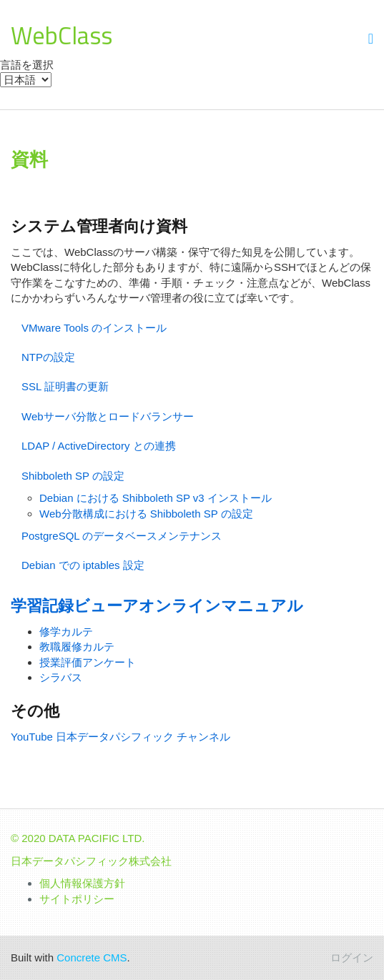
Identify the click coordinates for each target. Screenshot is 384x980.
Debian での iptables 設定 (83, 565)
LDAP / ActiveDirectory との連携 (99, 446)
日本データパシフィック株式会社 (91, 861)
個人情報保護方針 (82, 883)
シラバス (61, 677)
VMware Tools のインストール (94, 328)
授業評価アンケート (88, 662)
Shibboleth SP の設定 (73, 476)
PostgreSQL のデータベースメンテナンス (122, 536)
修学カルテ (66, 632)
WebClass (61, 35)
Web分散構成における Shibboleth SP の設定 (146, 514)
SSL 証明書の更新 (65, 386)
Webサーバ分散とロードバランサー (108, 416)
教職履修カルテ (77, 647)
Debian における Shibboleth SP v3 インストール (156, 498)
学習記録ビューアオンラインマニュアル (157, 606)
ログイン (352, 957)
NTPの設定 (48, 357)
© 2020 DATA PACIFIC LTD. (78, 838)
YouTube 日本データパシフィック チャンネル (120, 737)
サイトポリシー (77, 899)
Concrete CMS (92, 957)
